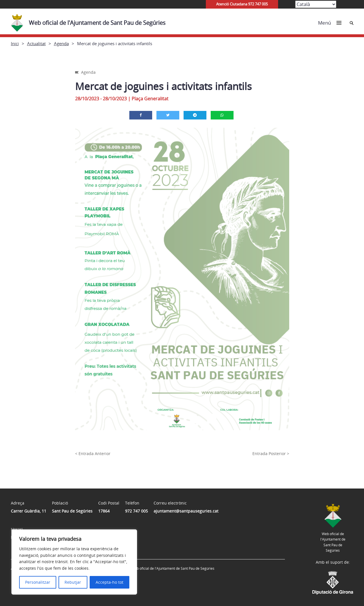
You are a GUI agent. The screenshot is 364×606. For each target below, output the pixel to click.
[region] (74, 562)
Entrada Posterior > (271, 453)
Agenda (61, 43)
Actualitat (36, 43)
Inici (15, 43)
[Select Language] (316, 4)
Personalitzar (38, 582)
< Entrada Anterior (93, 453)
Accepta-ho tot (109, 582)
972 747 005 (136, 511)
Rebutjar (73, 582)
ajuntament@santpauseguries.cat (186, 511)
